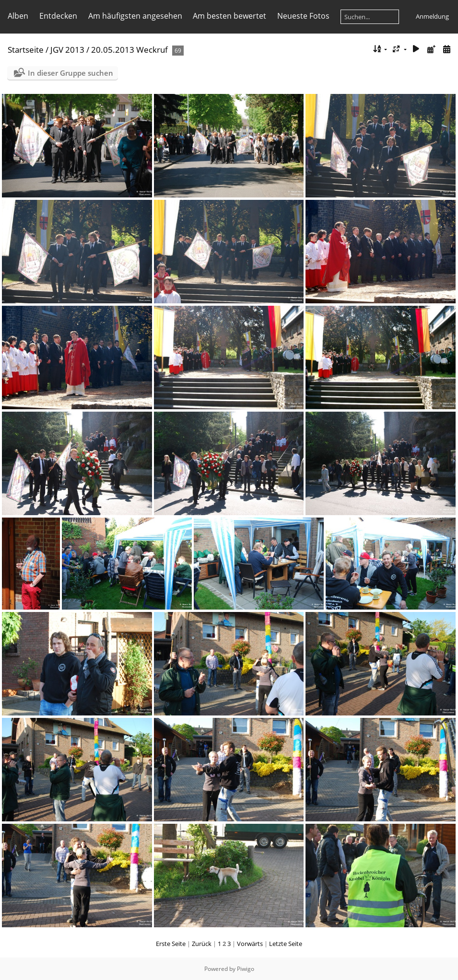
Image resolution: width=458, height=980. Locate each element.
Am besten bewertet (229, 16)
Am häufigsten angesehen (135, 16)
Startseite (26, 50)
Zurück (202, 944)
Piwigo (246, 969)
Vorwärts (250, 944)
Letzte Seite (286, 944)
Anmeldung (432, 16)
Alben (18, 16)
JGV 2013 (67, 50)
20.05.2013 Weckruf (129, 50)
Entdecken (58, 16)
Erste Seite (171, 944)
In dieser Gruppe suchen (70, 73)
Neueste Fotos (303, 16)
